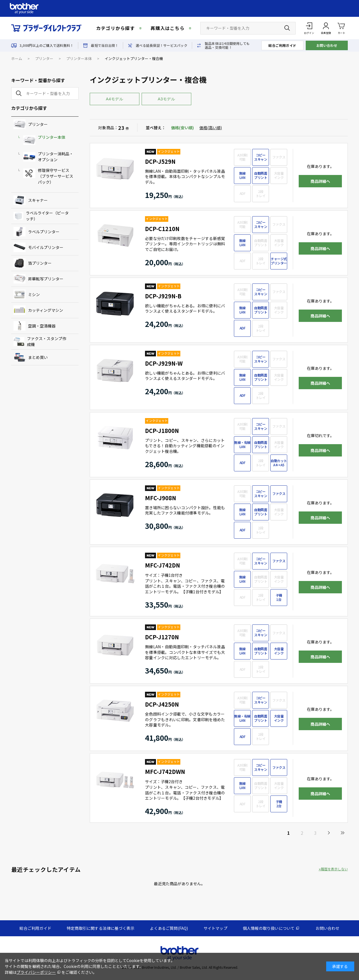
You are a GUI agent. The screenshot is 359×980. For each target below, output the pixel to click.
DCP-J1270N (162, 637)
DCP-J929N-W (164, 363)
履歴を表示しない (334, 869)
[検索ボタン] (287, 28)
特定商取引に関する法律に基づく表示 (101, 928)
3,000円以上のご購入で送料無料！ (47, 45)
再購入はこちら (168, 28)
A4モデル (115, 99)
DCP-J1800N (162, 431)
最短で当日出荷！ (105, 45)
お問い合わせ (327, 45)
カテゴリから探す (116, 28)
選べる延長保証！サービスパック (162, 45)
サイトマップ (216, 928)
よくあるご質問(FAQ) (169, 928)
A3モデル (167, 99)
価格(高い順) (211, 128)
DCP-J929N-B (163, 296)
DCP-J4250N (162, 704)
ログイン (309, 33)
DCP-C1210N (162, 229)
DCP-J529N (160, 161)
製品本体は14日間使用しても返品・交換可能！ (227, 45)
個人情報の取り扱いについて (269, 928)
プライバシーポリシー (36, 972)
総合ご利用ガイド (282, 45)
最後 (342, 833)
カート (341, 28)
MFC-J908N (161, 498)
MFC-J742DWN (165, 772)
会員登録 (326, 33)
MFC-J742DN (163, 565)
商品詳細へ (320, 181)
